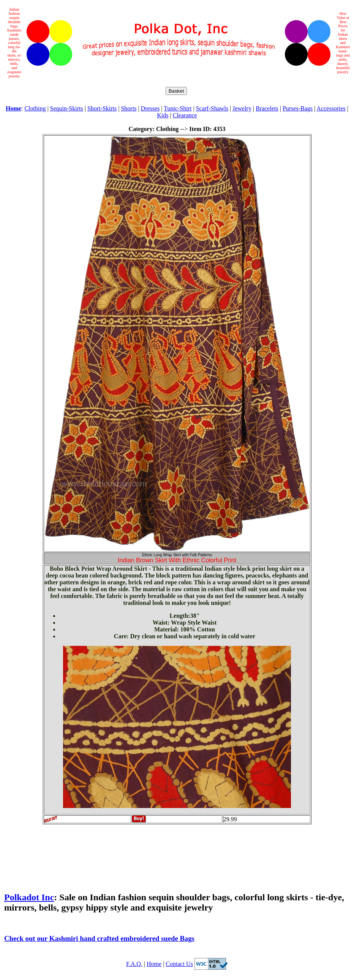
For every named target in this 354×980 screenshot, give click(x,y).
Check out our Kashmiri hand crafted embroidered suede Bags (99, 938)
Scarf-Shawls (212, 108)
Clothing (35, 108)
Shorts (129, 108)
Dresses (150, 108)
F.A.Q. (134, 964)
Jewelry (242, 108)
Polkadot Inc (29, 897)
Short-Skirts (102, 108)
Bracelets (267, 108)
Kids (163, 115)
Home (154, 964)
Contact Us (179, 964)
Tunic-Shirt (178, 108)
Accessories (331, 108)
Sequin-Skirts (67, 108)
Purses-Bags (298, 108)
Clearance (185, 115)
